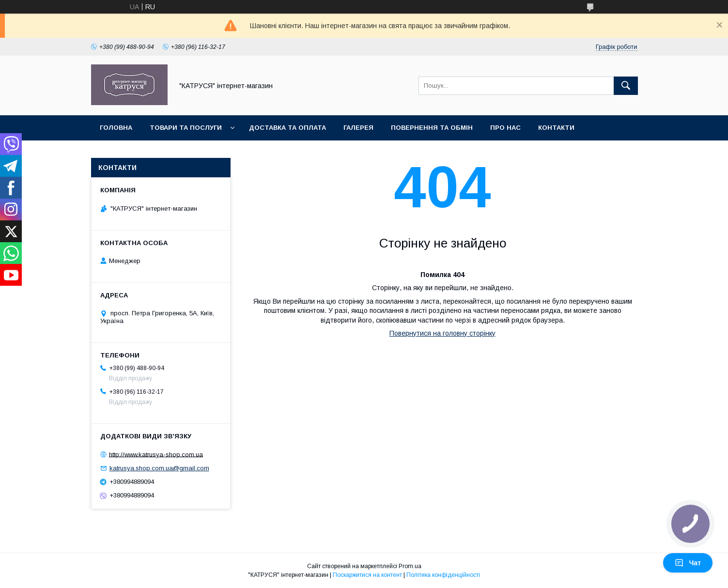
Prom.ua (410, 566)
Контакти (556, 128)
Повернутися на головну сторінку (442, 333)
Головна (116, 128)
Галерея (358, 128)
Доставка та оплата (287, 128)
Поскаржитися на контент (367, 575)
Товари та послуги (186, 128)
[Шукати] (626, 86)
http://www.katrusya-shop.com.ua (156, 454)
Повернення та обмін (432, 128)
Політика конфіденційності (443, 575)
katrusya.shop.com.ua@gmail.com (159, 468)
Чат (688, 563)
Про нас (505, 128)
